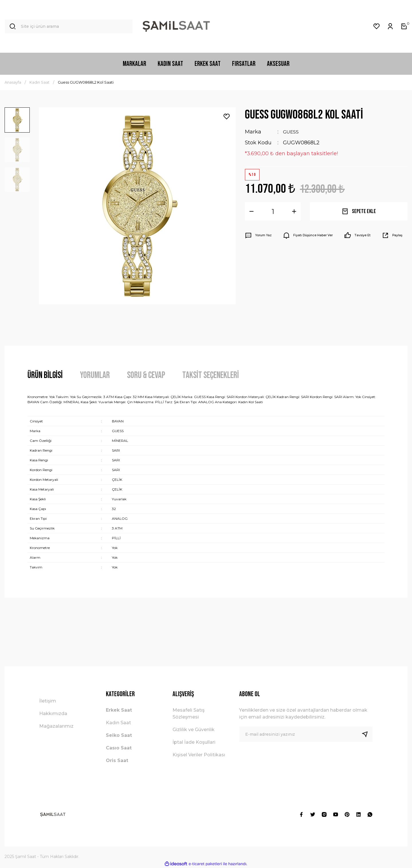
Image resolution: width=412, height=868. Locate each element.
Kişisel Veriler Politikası (199, 755)
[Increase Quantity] (294, 211)
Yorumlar (95, 375)
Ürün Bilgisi (45, 375)
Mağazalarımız (56, 726)
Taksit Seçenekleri (211, 375)
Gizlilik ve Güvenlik (194, 730)
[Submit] (367, 734)
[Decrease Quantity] (251, 211)
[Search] (69, 26)
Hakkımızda (53, 714)
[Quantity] (273, 211)
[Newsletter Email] (306, 734)
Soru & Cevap (146, 375)
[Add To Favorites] (227, 117)
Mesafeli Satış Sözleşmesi (189, 714)
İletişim (48, 701)
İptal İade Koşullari (194, 742)
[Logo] (176, 26)
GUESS (292, 132)
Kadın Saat (118, 723)
